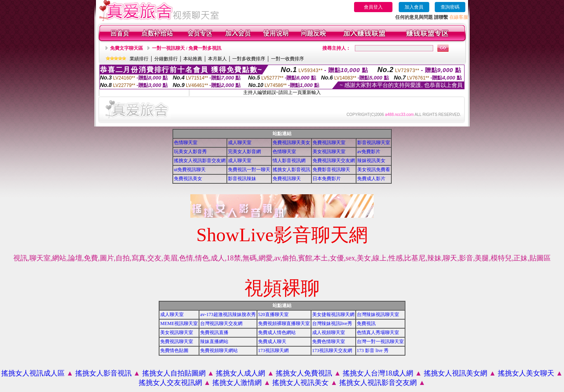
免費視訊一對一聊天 (249, 170)
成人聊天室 (240, 143)
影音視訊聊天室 (374, 143)
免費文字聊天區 (127, 48)
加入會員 (414, 7)
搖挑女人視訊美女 (300, 383)
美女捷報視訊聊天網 (333, 314)
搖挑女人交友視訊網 (170, 383)
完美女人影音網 (244, 152)
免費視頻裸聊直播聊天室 (284, 323)
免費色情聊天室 (329, 341)
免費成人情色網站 (277, 332)
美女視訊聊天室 (329, 152)
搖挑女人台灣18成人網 (378, 373)
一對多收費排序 (249, 59)
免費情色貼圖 (174, 350)
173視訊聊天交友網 (332, 350)
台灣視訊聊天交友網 (221, 323)
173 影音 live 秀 (373, 350)
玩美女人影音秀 (190, 152)
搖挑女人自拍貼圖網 (174, 373)
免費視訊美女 (188, 179)
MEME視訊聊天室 (179, 323)
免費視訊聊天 (287, 179)
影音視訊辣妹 (242, 179)
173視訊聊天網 (273, 350)
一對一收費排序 (287, 59)
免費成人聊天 (272, 341)
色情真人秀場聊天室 (378, 332)
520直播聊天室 (273, 314)
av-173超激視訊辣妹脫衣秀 (228, 314)
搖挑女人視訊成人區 (33, 373)
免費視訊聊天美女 (291, 143)
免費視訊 (366, 323)
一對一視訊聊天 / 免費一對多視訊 (187, 48)
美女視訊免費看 (374, 170)
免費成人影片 (371, 179)
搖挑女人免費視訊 (304, 373)
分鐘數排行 (166, 59)
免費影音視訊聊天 (331, 170)
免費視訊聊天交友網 (334, 161)
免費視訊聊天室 (329, 143)
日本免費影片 (327, 179)
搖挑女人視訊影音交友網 (200, 161)
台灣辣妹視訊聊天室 (378, 314)
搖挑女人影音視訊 (291, 170)
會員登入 (373, 7)
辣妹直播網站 (214, 341)
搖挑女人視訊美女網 (456, 373)
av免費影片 (369, 152)
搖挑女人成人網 (240, 373)
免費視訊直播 (214, 332)
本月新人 (217, 59)
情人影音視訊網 (289, 161)
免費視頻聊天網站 (219, 350)
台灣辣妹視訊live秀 (332, 323)
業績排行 (139, 59)
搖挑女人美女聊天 (526, 373)
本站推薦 (193, 59)
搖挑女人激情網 (237, 383)
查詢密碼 (450, 7)
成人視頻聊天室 (329, 332)
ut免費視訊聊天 (190, 170)
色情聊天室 (186, 143)
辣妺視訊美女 (371, 161)
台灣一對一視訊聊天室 (380, 341)
